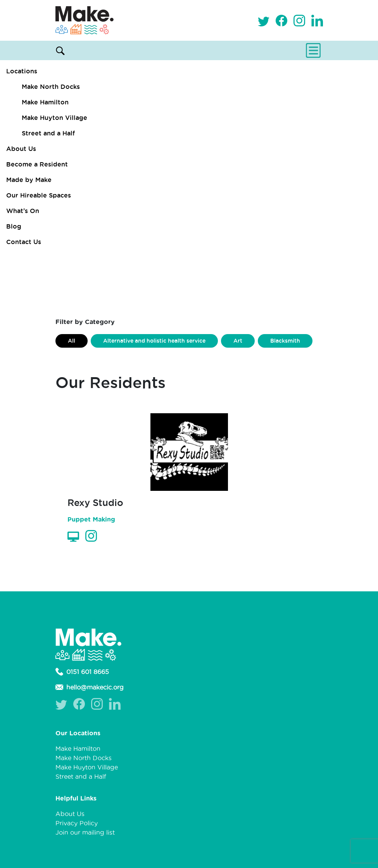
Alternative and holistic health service (154, 341)
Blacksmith (285, 341)
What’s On (23, 211)
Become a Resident (37, 164)
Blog (14, 226)
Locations (22, 71)
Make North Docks (51, 87)
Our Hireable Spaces (39, 195)
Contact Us (24, 242)
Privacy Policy (77, 823)
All (72, 341)
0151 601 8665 (82, 672)
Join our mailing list (85, 832)
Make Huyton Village (54, 118)
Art (238, 341)
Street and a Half (48, 133)
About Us (21, 149)
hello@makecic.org (90, 687)
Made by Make (29, 180)
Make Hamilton (45, 102)
